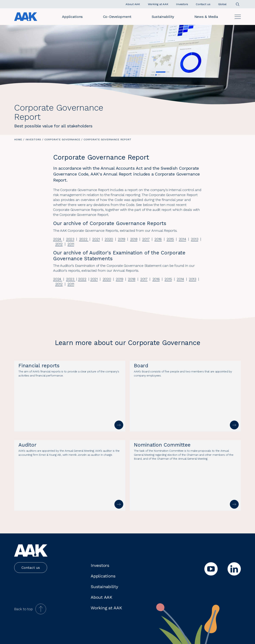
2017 (146, 239)
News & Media (206, 17)
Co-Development (117, 17)
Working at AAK (106, 608)
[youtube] (211, 569)
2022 (84, 239)
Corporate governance (62, 139)
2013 (195, 239)
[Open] (238, 17)
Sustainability (163, 17)
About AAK (101, 597)
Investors (33, 139)
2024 (58, 239)
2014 (182, 239)
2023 (70, 239)
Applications (72, 17)
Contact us (31, 568)
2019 (122, 239)
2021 (96, 239)
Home (18, 139)
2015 (170, 239)
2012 (59, 244)
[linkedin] (234, 569)
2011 (71, 244)
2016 (158, 239)
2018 (134, 239)
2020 (109, 239)
